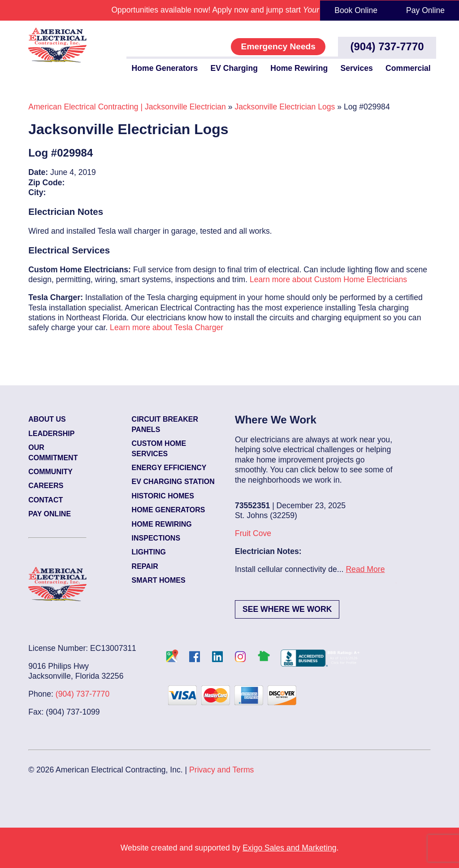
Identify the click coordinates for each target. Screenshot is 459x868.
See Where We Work (287, 609)
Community (50, 472)
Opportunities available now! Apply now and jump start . (229, 10)
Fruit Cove (253, 533)
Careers (46, 486)
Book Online (356, 10)
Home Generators (165, 68)
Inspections (156, 538)
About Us (47, 419)
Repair (145, 566)
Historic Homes (163, 496)
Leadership (51, 434)
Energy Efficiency (169, 468)
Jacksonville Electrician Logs (285, 107)
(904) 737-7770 (387, 46)
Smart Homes (159, 580)
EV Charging (234, 68)
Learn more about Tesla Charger (167, 327)
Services (356, 68)
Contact (45, 500)
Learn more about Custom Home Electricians (328, 279)
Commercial (408, 68)
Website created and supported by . (230, 848)
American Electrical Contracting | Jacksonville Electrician (127, 107)
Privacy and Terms (221, 770)
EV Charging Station (173, 482)
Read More (365, 569)
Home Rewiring (299, 68)
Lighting (149, 552)
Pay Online (425, 10)
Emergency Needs (278, 46)
